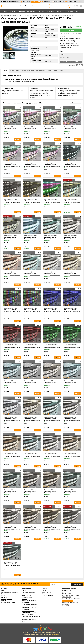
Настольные (51, 11)
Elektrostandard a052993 (50, 238)
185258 (18, 217)
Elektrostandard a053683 (10, 201)
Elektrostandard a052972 (50, 347)
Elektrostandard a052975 (70, 310)
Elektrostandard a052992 (70, 238)
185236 (38, 398)
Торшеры (24, 599)
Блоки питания (26, 618)
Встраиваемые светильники (29, 604)
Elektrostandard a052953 (30, 528)
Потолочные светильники (29, 594)
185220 (58, 507)
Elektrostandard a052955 (70, 492)
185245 (18, 326)
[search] (68, 6)
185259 (78, 180)
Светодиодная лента (27, 614)
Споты (59, 11)
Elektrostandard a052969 (30, 383)
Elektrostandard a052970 (10, 383)
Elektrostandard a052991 (10, 274)
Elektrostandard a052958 (10, 492)
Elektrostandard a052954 (10, 528)
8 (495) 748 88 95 (67, 590)
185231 (58, 435)
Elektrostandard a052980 (50, 274)
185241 (18, 362)
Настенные (41, 11)
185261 (38, 180)
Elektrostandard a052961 (30, 455)
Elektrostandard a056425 (50, 528)
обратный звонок (36, 2)
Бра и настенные (26, 596)
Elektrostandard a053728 (50, 129)
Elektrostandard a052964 (50, 419)
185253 (18, 253)
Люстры (13, 11)
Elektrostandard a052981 (30, 274)
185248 (38, 289)
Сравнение (78, 34)
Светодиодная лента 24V (16, 130)
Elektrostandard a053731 (10, 129)
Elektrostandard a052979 (70, 274)
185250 (78, 253)
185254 (78, 217)
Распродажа (5, 601)
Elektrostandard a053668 (30, 238)
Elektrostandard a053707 (70, 129)
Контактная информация (8, 602)
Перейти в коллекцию (76, 103)
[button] (25, 38)
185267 (78, 108)
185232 (38, 435)
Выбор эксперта (46, 592)
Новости (4, 594)
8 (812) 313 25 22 (67, 594)
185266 (18, 144)
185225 (18, 507)
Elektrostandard (49, 33)
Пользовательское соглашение (10, 592)
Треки (77, 11)
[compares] (15, 123)
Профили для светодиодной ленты (31, 616)
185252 (38, 253)
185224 (38, 507)
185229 (18, 471)
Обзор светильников (48, 596)
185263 (78, 144)
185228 (38, 471)
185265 (38, 144)
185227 (58, 471)
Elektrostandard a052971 (70, 347)
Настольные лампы (27, 597)
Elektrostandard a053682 (30, 201)
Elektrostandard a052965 (30, 419)
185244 (38, 326)
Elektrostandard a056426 (70, 528)
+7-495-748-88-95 (27, 1)
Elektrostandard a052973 (30, 347)
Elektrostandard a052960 (50, 455)
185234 (78, 398)
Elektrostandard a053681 (50, 201)
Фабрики (4, 596)
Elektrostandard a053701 (50, 165)
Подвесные (21, 11)
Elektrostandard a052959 (70, 455)
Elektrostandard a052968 (50, 383)
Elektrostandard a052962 (10, 455)
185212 (18, 543)
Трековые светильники (28, 606)
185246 (78, 289)
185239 (58, 362)
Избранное (66, 34)
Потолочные (31, 11)
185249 (18, 289)
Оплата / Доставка (6, 599)
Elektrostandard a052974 (10, 347)
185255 (58, 217)
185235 (58, 398)
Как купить (4, 597)
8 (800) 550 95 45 (67, 597)
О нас (3, 590)
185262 (18, 180)
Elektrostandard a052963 (70, 419)
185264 (58, 144)
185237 (18, 398)
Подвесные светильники (28, 592)
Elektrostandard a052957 (30, 492)
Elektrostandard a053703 (10, 165)
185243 (58, 326)
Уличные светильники (28, 611)
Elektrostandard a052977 (30, 310)
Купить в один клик (71, 62)
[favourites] (19, 123)
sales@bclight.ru (47, 1)
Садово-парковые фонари (29, 613)
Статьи (44, 590)
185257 (38, 217)
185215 (78, 507)
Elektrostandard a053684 (70, 165)
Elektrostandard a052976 (50, 310)
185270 (18, 108)
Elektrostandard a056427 (10, 564)
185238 (78, 362)
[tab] (5, 71)
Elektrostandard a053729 (30, 129)
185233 (18, 435)
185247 (58, 289)
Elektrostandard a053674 (10, 238)
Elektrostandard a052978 (10, 310)
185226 (78, 471)
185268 (58, 108)
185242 (78, 326)
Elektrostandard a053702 (30, 165)
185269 (38, 108)
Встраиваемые (68, 11)
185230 (78, 435)
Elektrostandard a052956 (50, 492)
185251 (58, 253)
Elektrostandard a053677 (70, 201)
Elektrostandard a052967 (70, 383)
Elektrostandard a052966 (10, 419)
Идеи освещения (46, 594)
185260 (58, 180)
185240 (38, 362)
